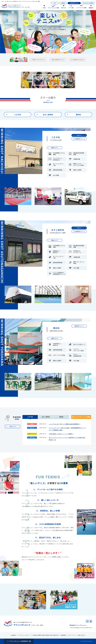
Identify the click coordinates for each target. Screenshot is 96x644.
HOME (44, 8)
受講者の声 (91, 8)
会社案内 (13, 635)
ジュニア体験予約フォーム (79, 135)
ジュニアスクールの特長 (81, 8)
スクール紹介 (71, 8)
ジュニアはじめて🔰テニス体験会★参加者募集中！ (65, 424)
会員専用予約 (74, 3)
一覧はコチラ (12, 427)
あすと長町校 (48, 115)
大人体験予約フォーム (79, 139)
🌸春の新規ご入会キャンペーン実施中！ (61, 434)
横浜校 (78, 115)
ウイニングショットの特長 (53, 8)
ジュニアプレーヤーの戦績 (82, 417)
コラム (55, 3)
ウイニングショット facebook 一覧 (20, 641)
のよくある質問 (88, 3)
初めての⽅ (64, 8)
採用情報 (63, 635)
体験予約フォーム (79, 326)
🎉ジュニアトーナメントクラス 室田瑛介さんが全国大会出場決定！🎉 (67, 439)
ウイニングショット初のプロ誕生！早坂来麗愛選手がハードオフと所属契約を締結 (67, 429)
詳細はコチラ (55, 148)
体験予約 (63, 3)
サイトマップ (72, 635)
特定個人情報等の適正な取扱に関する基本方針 (46, 635)
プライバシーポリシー (24, 635)
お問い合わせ (81, 635)
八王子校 (18, 115)
